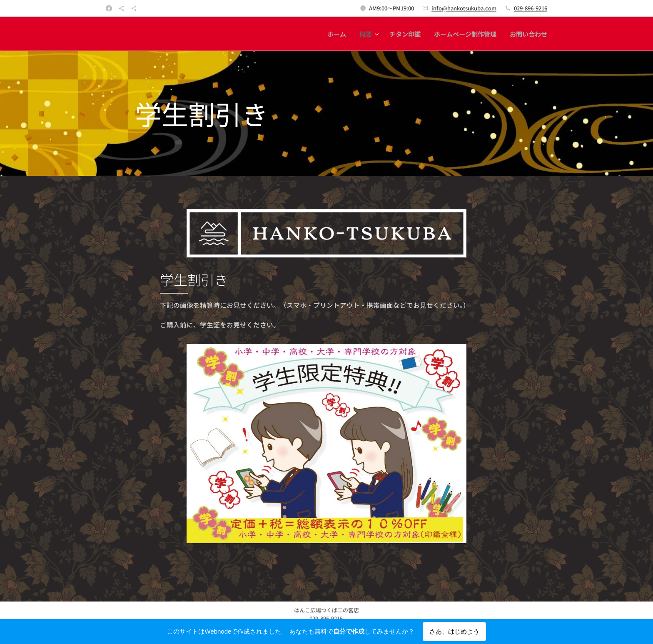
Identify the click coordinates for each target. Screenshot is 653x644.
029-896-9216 (531, 8)
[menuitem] (339, 34)
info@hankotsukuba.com (464, 8)
